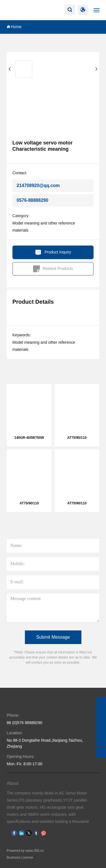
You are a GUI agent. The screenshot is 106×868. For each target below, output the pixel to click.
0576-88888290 (33, 200)
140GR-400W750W (29, 438)
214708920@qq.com (38, 185)
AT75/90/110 (77, 438)
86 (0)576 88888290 (25, 723)
